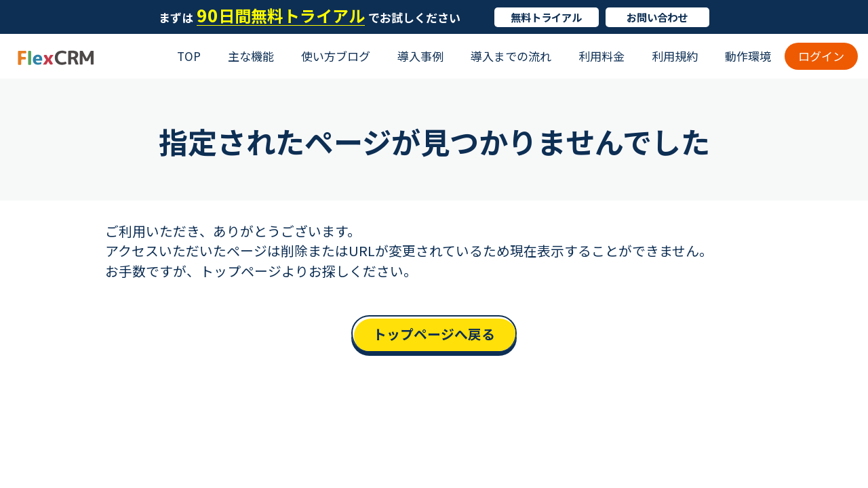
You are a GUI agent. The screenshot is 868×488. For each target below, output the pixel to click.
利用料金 (601, 56)
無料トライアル (546, 17)
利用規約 (675, 56)
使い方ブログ (336, 56)
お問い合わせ (657, 17)
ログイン (821, 56)
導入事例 (420, 56)
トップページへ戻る (434, 334)
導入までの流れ (511, 56)
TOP (189, 56)
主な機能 (251, 56)
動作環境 (748, 56)
